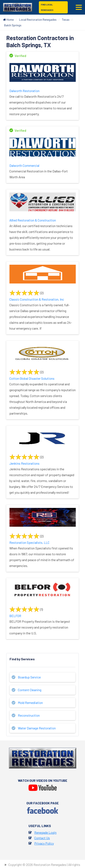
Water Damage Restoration (37, 728)
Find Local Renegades (47, 7)
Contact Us (42, 838)
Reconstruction (29, 715)
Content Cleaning (30, 690)
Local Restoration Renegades (38, 20)
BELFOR (15, 616)
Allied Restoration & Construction (33, 220)
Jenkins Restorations (24, 463)
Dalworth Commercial (24, 165)
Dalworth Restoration (24, 91)
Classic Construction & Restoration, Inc (37, 299)
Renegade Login (45, 832)
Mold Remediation (30, 703)
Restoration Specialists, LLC (29, 542)
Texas (66, 20)
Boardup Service (29, 677)
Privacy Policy (44, 843)
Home (8, 20)
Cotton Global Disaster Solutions (32, 378)
